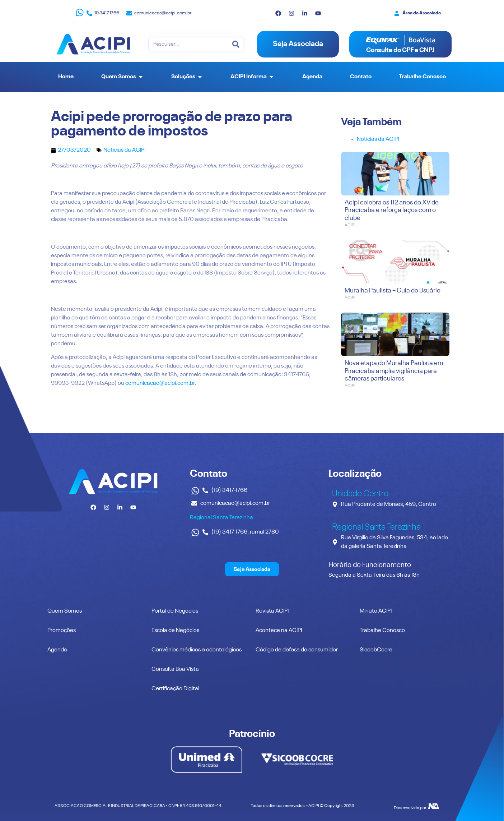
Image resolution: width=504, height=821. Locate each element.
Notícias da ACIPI (124, 150)
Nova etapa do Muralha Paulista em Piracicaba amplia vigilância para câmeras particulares (394, 371)
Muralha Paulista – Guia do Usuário (393, 291)
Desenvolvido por (410, 808)
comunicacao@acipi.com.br (160, 383)
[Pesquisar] (236, 44)
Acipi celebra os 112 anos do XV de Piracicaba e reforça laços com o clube (392, 210)
